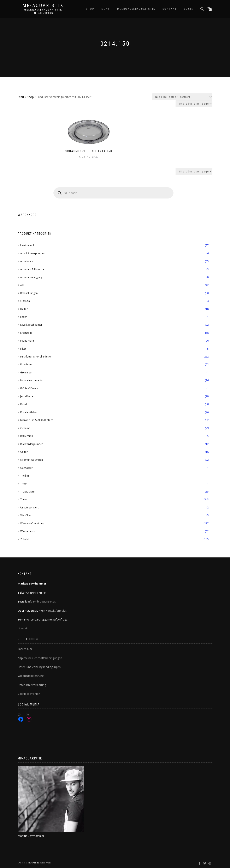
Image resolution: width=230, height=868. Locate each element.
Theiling (25, 476)
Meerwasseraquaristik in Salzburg (43, 11)
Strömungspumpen (32, 460)
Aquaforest (27, 261)
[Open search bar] (202, 9)
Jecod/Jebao (27, 396)
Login (189, 9)
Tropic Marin (28, 492)
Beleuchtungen (29, 293)
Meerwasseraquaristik (136, 9)
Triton (24, 484)
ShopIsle (23, 863)
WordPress (46, 863)
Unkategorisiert (29, 508)
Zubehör (25, 539)
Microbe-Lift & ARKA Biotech (37, 420)
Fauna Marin (27, 341)
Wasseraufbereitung (32, 523)
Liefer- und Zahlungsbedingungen (39, 667)
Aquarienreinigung (31, 277)
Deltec (24, 309)
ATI (22, 285)
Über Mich (24, 628)
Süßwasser (26, 468)
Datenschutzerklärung (32, 685)
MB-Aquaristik (43, 6)
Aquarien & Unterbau (33, 269)
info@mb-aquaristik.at (42, 601)
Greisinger (26, 372)
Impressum (25, 649)
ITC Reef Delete (29, 388)
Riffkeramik (27, 436)
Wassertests (27, 531)
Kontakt (170, 9)
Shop (90, 9)
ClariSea (25, 301)
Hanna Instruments (31, 380)
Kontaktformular (56, 611)
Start (21, 97)
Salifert (24, 452)
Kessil (24, 404)
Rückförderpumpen (32, 444)
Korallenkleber (29, 412)
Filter (23, 349)
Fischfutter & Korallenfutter (36, 357)
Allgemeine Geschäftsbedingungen (40, 658)
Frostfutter (26, 364)
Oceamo (25, 428)
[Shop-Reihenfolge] (182, 97)
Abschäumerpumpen (33, 253)
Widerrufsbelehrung (31, 676)
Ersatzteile (26, 333)
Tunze (24, 499)
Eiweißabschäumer (31, 325)
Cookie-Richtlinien (29, 694)
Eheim (24, 317)
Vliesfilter (26, 515)
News (106, 9)
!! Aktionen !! (27, 245)
